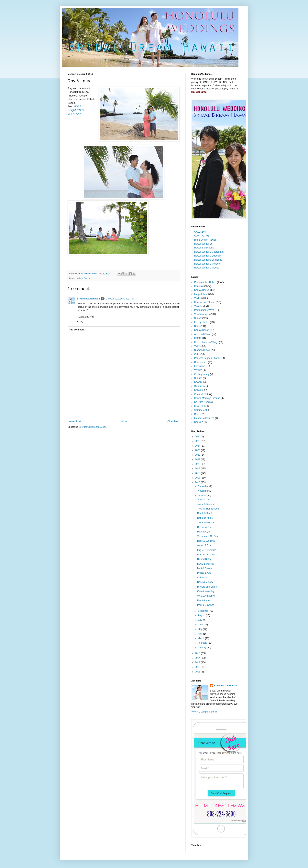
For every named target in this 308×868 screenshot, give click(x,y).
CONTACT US (202, 236)
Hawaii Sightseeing (204, 248)
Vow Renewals (202, 314)
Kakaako (199, 390)
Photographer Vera (204, 310)
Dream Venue (204, 527)
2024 (198, 446)
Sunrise (198, 378)
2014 (198, 658)
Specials (199, 422)
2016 (198, 482)
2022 (198, 455)
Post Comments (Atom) (94, 427)
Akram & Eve (204, 545)
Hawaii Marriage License (207, 398)
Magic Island (201, 294)
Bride (197, 326)
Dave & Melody (205, 582)
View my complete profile (204, 712)
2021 (198, 459)
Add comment (77, 330)
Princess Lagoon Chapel (207, 358)
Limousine (200, 366)
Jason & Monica (206, 522)
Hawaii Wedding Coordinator (209, 252)
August (202, 615)
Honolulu (199, 286)
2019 (198, 469)
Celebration (203, 578)
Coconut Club (201, 394)
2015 (198, 653)
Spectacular (203, 500)
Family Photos (202, 322)
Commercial (201, 410)
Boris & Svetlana (206, 541)
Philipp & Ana (204, 573)
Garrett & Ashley (206, 591)
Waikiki (198, 298)
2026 (198, 437)
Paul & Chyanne (206, 605)
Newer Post (75, 421)
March (201, 638)
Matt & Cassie (205, 568)
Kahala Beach (83, 278)
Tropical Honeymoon (208, 509)
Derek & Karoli (205, 513)
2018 (198, 473)
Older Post (173, 421)
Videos (198, 346)
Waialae (198, 306)
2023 (198, 450)
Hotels (198, 338)
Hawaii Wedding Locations (208, 260)
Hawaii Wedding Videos (207, 268)
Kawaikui (199, 382)
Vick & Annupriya (206, 596)
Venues (198, 370)
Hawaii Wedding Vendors (207, 264)
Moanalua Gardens (204, 418)
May (200, 629)
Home (124, 421)
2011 (198, 672)
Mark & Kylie (204, 532)
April (200, 634)
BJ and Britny (204, 559)
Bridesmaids (201, 362)
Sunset (198, 318)
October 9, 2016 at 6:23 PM (120, 299)
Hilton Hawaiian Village (206, 342)
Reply (80, 322)
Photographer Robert (205, 282)
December (204, 486)
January (202, 648)
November (204, 491)
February (203, 643)
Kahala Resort (202, 330)
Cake (197, 354)
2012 (198, 667)
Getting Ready (202, 374)
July (200, 620)
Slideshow (200, 386)
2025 (198, 441)
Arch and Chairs (203, 334)
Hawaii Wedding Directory (208, 256)
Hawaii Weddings (203, 244)
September (204, 611)
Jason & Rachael (206, 504)
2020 (198, 464)
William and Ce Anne (208, 536)
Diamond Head (202, 350)
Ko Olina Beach (202, 402)
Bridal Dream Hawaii (88, 299)
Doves (198, 414)
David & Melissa (206, 564)
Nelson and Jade (206, 555)
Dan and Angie (205, 518)
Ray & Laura (204, 601)
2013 (198, 662)
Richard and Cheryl (207, 587)
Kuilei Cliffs (200, 406)
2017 (198, 478)
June (201, 625)
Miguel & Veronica (207, 550)
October (202, 496)
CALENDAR (201, 232)
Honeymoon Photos (205, 302)
